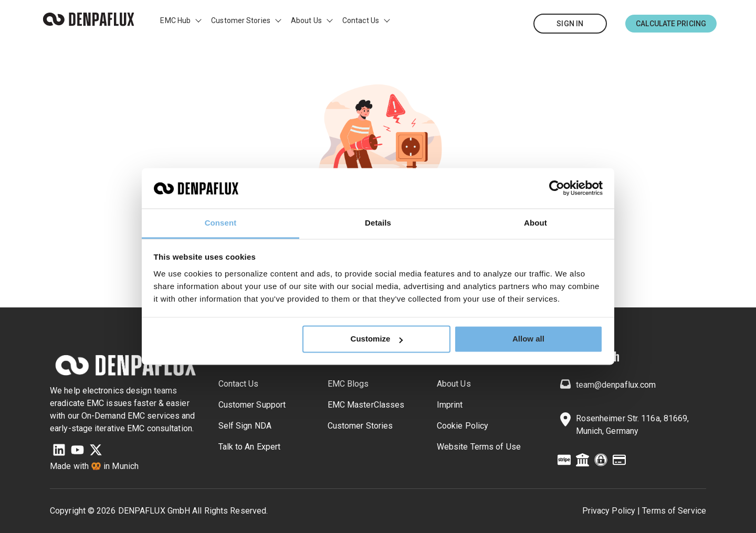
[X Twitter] (96, 452)
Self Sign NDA (245, 426)
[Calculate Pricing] (671, 24)
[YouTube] (77, 452)
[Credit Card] (619, 462)
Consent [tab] (221, 223)
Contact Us (361, 20)
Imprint (450, 405)
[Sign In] (570, 24)
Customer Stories (241, 20)
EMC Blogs (348, 384)
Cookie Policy (463, 426)
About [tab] (535, 223)
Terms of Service (674, 511)
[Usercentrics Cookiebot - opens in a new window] (557, 188)
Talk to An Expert (250, 447)
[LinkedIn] (59, 452)
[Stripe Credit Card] (564, 462)
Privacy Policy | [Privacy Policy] (611, 511)
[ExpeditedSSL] (601, 462)
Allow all (528, 339)
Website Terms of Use (479, 447)
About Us (306, 20)
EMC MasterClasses (366, 405)
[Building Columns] (582, 462)
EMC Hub (175, 20)
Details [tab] (378, 223)
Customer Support (252, 405)
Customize (377, 339)
